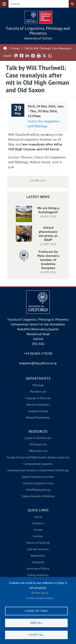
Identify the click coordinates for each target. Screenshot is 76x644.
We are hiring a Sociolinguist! (48, 210)
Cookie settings (36, 611)
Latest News (38, 197)
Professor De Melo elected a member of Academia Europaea (48, 260)
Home (5, 48)
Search (72, 4)
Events (16, 48)
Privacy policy (40, 593)
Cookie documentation (40, 598)
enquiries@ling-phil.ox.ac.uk (38, 363)
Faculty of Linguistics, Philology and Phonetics (38, 31)
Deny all (36, 623)
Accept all (36, 635)
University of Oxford (38, 38)
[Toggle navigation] (4, 4)
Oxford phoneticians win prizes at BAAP (48, 234)
